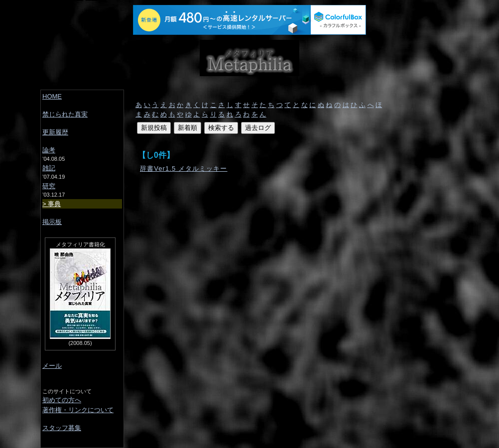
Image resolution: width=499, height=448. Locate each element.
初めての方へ (62, 400)
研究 (49, 186)
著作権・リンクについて (78, 410)
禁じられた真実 (65, 114)
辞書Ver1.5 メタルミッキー (184, 168)
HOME (52, 96)
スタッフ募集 (62, 428)
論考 (49, 150)
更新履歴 (55, 132)
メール (52, 366)
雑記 (49, 168)
